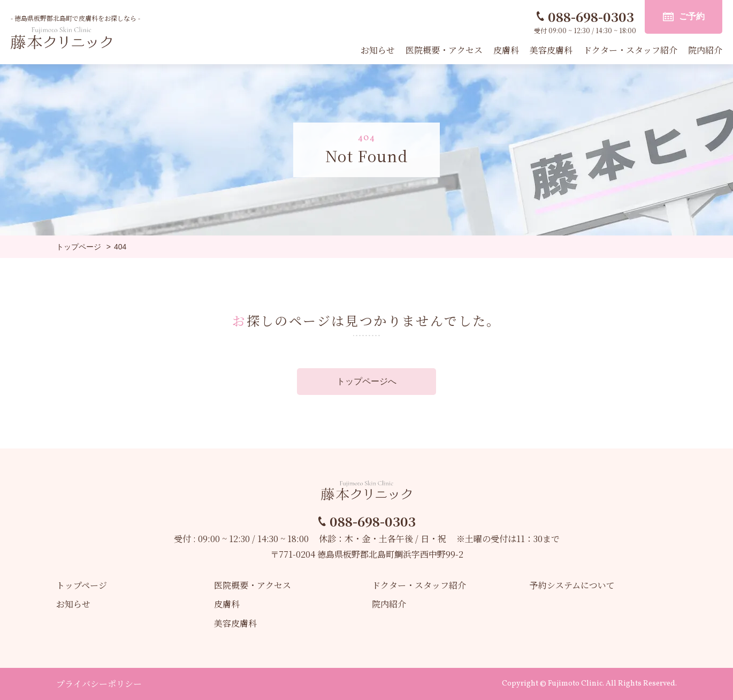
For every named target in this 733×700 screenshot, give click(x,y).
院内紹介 (705, 50)
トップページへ (366, 381)
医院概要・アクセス (444, 50)
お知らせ (378, 50)
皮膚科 (506, 50)
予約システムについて (572, 585)
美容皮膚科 (551, 50)
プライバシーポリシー (99, 684)
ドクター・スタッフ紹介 (630, 50)
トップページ (82, 585)
